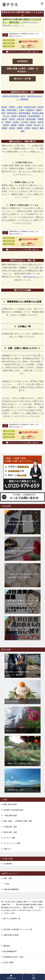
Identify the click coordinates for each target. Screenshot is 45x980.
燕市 (3, 113)
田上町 (37, 125)
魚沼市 (16, 122)
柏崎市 (39, 110)
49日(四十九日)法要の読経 (13, 810)
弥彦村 (29, 125)
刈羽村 (27, 128)
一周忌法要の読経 (10, 815)
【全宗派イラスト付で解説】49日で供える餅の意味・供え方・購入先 (23, 576)
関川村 (35, 128)
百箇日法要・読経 (10, 832)
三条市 (22, 110)
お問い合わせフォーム (31, 277)
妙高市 (33, 122)
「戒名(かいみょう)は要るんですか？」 (21, 763)
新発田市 (30, 110)
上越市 (20, 107)
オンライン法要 (9, 838)
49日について (11, 731)
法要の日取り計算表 (11, 935)
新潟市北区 (12, 113)
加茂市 (6, 125)
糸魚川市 (21, 119)
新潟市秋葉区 (24, 113)
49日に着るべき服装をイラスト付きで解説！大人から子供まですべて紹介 (23, 602)
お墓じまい (8, 849)
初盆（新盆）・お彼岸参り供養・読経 (18, 821)
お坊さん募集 (8, 962)
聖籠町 (14, 125)
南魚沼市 (23, 116)
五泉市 (12, 119)
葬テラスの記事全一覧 (12, 918)
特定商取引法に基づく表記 (13, 957)
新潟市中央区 (30, 107)
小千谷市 (24, 122)
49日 (8, 884)
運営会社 (7, 946)
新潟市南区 (31, 119)
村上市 (6, 116)
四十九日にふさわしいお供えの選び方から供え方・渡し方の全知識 (23, 629)
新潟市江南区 (38, 113)
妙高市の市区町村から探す (14, 96)
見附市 (8, 122)
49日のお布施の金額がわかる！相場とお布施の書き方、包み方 (23, 523)
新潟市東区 (12, 110)
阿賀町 (22, 125)
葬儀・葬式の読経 (10, 804)
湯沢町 (12, 128)
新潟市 (4, 107)
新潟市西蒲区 (34, 116)
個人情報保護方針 (10, 951)
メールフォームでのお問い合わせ (23, 52)
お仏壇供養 (8, 864)
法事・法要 (8, 878)
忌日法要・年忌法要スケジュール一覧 (18, 929)
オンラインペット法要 (12, 843)
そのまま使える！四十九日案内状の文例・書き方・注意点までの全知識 (22, 549)
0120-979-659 (30, 41)
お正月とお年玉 (12, 701)
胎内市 (41, 122)
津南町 (20, 128)
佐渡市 (14, 116)
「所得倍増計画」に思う (15, 790)
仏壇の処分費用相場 (11, 889)
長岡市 (12, 107)
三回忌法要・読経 (10, 827)
